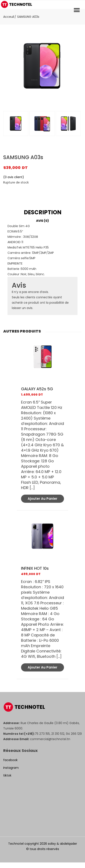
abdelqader (68, 844)
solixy (52, 844)
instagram (11, 768)
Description (43, 212)
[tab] (42, 212)
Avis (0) (42, 221)
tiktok (7, 775)
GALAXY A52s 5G (37, 389)
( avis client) (14, 177)
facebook (10, 760)
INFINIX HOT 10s (35, 568)
